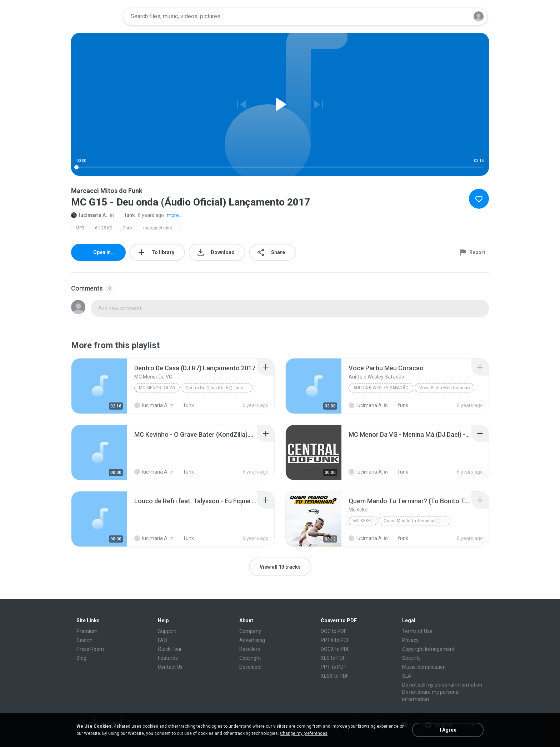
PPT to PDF (333, 667)
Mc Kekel (363, 521)
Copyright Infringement (428, 649)
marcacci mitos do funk (162, 228)
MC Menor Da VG (157, 388)
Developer (251, 667)
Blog (81, 658)
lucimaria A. (89, 215)
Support (167, 631)
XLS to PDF (333, 658)
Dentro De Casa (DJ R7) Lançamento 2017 (219, 388)
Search (84, 640)
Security (411, 658)
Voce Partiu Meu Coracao (444, 388)
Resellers (250, 649)
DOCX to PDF (335, 649)
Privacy (410, 640)
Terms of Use (417, 631)
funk (126, 215)
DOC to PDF (334, 631)
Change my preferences (304, 733)
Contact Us (170, 667)
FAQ (162, 640)
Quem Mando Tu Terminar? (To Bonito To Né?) (417, 521)
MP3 (80, 228)
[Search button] (458, 16)
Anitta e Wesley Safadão (381, 388)
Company (250, 631)
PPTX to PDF (335, 640)
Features (168, 658)
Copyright (250, 658)
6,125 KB (104, 228)
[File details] (99, 386)
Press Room (90, 649)
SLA (407, 676)
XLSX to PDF (335, 676)
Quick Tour (170, 649)
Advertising (252, 640)
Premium (87, 631)
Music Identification (424, 667)
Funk (128, 228)
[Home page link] (95, 16)
